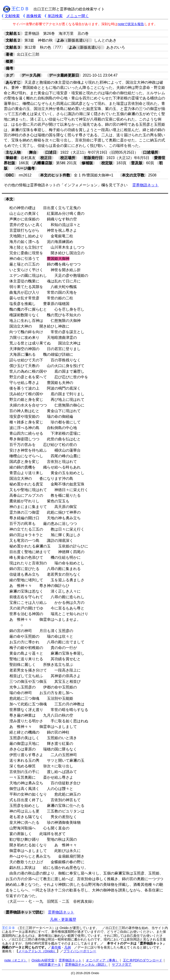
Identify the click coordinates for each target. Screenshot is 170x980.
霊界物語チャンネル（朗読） (86, 964)
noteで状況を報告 (131, 24)
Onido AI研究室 (43, 960)
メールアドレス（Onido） (38, 951)
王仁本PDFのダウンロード (143, 960)
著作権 (56, 947)
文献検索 (12, 16)
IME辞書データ (50, 964)
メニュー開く (78, 16)
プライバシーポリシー (80, 951)
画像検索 (34, 16)
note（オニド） (16, 960)
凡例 (68, 947)
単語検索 (55, 16)
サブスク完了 (122, 964)
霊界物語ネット (145, 185)
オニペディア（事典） (102, 960)
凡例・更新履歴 (63, 919)
